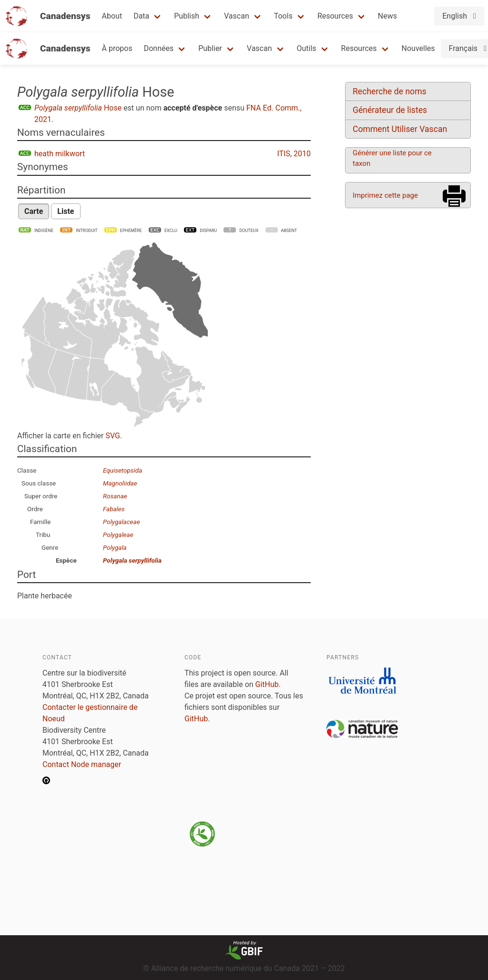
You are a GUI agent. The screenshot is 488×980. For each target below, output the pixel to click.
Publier (210, 48)
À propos (117, 48)
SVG (112, 436)
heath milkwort (60, 154)
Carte (34, 211)
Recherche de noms (390, 91)
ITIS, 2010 (294, 154)
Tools (283, 16)
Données (159, 48)
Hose (78, 108)
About (112, 16)
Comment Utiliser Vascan (400, 129)
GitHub (267, 684)
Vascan (237, 16)
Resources (335, 16)
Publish (187, 16)
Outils (307, 48)
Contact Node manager (82, 764)
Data (141, 16)
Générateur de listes (390, 110)
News (387, 16)
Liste (66, 211)
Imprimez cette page (385, 195)
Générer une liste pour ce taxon (392, 158)
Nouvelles (418, 48)
